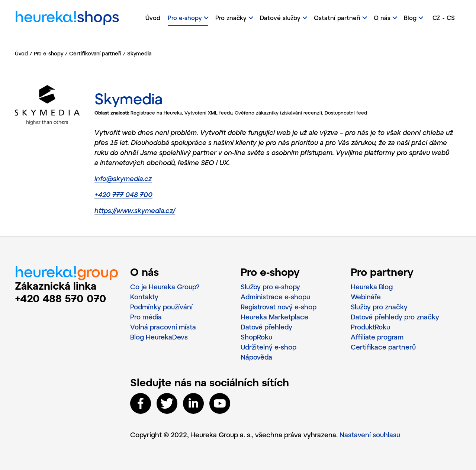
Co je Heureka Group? (165, 287)
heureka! (67, 18)
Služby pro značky (379, 307)
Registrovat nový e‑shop (279, 307)
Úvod (153, 18)
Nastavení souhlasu (370, 435)
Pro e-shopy (49, 53)
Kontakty (144, 297)
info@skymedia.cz (123, 178)
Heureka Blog (372, 287)
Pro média (146, 317)
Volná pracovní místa (163, 327)
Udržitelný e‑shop (268, 347)
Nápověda (256, 357)
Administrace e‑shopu (275, 297)
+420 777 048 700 (123, 194)
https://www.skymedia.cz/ (135, 210)
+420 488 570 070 (61, 298)
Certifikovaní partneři (95, 53)
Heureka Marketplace (274, 317)
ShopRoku (256, 337)
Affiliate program (377, 337)
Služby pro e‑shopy (270, 287)
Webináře (366, 297)
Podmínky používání (161, 307)
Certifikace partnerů (383, 347)
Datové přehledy (266, 327)
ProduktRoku (370, 327)
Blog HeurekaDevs (159, 337)
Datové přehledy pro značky (395, 317)
